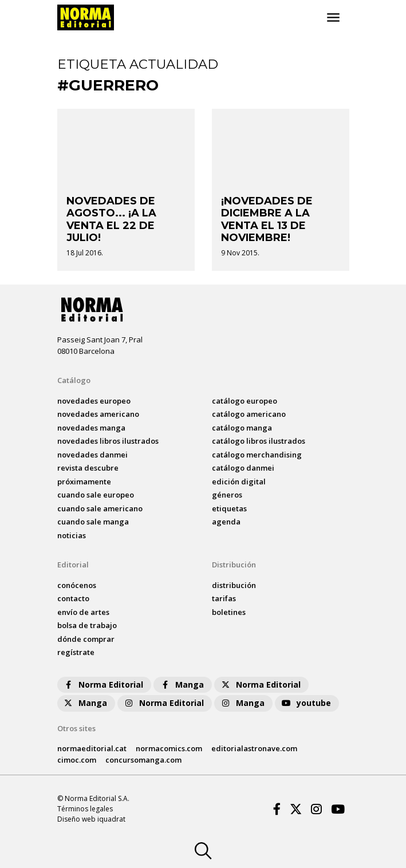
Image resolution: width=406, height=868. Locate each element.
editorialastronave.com (254, 748)
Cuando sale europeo (96, 495)
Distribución (234, 565)
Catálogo (74, 380)
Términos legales (85, 809)
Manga (182, 684)
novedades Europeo (94, 401)
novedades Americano (98, 414)
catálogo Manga (242, 428)
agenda (226, 522)
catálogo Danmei (243, 468)
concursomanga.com (143, 760)
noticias (72, 535)
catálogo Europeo (245, 401)
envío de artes (83, 612)
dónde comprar (86, 639)
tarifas (224, 598)
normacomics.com (169, 748)
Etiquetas (229, 508)
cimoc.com (77, 760)
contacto (73, 598)
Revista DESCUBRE (88, 468)
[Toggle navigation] (333, 18)
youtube (306, 703)
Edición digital (239, 482)
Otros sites (76, 728)
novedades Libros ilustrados (108, 441)
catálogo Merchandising (257, 455)
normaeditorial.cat (92, 748)
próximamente (84, 482)
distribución (234, 585)
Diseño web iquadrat (91, 819)
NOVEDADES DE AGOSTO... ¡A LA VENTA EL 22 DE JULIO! (111, 220)
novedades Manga (91, 428)
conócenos (77, 585)
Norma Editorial (103, 684)
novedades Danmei (92, 455)
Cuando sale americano (100, 508)
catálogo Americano (249, 414)
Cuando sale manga (93, 522)
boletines (229, 612)
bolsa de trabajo (87, 625)
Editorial (73, 565)
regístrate (76, 652)
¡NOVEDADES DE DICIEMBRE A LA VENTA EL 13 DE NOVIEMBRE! (267, 220)
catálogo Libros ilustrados (259, 441)
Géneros (227, 495)
